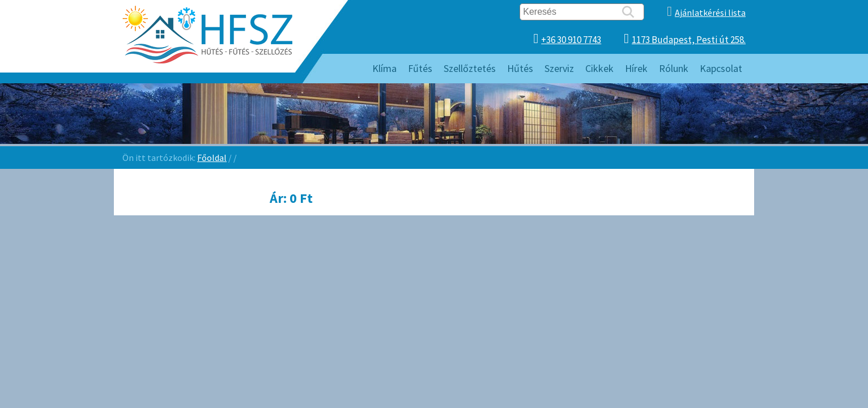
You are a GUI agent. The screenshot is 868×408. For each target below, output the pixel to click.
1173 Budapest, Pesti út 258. (689, 40)
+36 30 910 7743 (571, 40)
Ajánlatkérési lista (710, 12)
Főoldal (212, 158)
